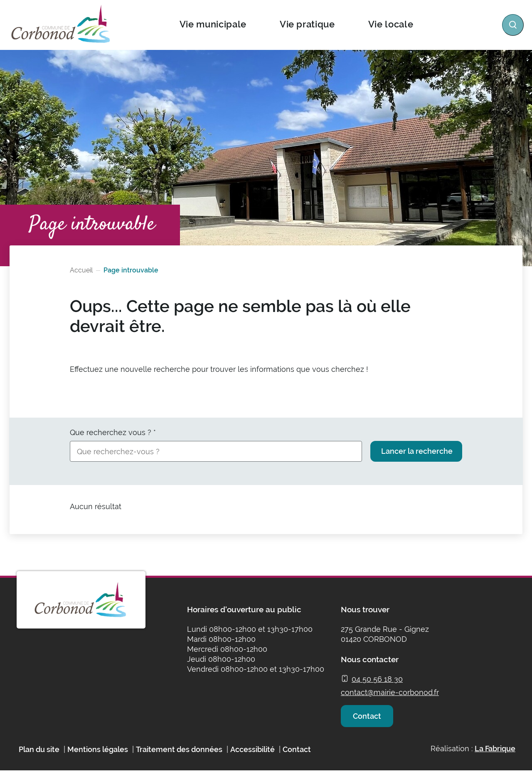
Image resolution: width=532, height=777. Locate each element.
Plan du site (39, 756)
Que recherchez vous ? (113, 432)
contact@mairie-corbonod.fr (390, 692)
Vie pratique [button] (307, 24)
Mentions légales (98, 756)
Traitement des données (179, 756)
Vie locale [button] (390, 24)
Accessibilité (252, 756)
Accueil (81, 270)
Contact (369, 719)
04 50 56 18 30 (377, 679)
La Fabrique (495, 755)
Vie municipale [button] (213, 24)
